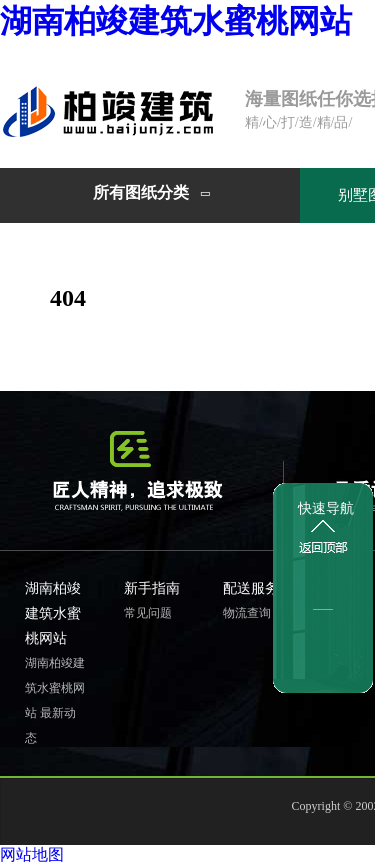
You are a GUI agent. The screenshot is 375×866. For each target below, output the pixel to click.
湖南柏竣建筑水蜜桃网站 (176, 21)
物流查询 (247, 613)
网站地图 (32, 854)
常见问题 (148, 613)
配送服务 (251, 588)
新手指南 (152, 588)
